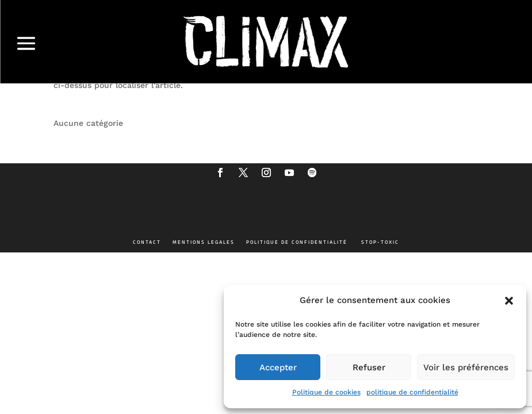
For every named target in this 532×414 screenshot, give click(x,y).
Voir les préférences (466, 367)
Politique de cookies (326, 392)
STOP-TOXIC (380, 242)
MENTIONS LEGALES (204, 242)
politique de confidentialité (412, 392)
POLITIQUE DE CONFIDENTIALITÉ (297, 242)
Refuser (369, 367)
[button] (509, 301)
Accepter (278, 367)
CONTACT (147, 242)
